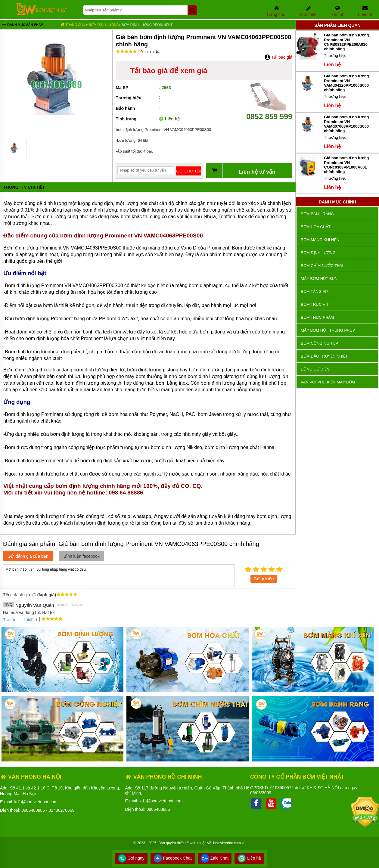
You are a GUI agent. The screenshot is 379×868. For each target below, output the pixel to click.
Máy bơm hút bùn (319, 279)
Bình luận (150, 52)
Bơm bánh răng (317, 214)
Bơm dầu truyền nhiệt (324, 356)
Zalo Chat (215, 858)
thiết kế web (187, 843)
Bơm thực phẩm (317, 317)
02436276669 (62, 810)
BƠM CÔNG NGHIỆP (319, 343)
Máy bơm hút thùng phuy (328, 330)
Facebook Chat (173, 858)
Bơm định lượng (104, 25)
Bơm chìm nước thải (322, 266)
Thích (26, 619)
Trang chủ (73, 25)
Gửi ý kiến (264, 579)
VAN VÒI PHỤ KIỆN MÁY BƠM (328, 382)
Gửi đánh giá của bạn (28, 556)
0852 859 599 (269, 112)
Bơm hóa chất (316, 227)
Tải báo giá (278, 57)
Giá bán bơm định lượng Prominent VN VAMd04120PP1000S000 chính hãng (346, 83)
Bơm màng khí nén (320, 240)
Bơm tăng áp (314, 291)
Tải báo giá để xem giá (169, 71)
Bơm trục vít (315, 304)
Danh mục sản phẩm (22, 25)
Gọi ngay (131, 858)
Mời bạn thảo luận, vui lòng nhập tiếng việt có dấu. (119, 575)
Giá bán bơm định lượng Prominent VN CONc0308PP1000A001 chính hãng (346, 165)
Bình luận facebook (82, 556)
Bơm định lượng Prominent (147, 25)
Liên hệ (249, 858)
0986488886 (33, 810)
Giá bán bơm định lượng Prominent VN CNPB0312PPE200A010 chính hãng (346, 42)
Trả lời (9, 620)
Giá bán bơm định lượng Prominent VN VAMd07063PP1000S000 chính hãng (346, 124)
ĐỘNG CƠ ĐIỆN (315, 369)
